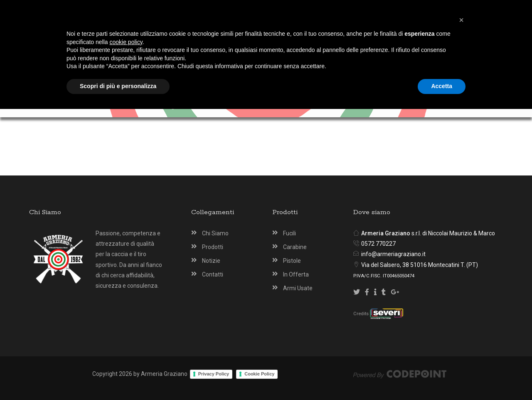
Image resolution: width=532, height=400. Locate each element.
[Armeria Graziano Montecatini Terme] (267, 38)
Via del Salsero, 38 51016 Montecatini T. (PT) (420, 265)
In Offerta (296, 274)
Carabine (295, 247)
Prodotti (213, 247)
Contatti (213, 274)
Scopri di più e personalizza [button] (118, 377)
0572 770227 (378, 244)
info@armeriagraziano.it (393, 254)
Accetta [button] (442, 377)
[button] (461, 311)
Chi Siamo (215, 233)
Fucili (289, 233)
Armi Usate (298, 288)
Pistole (292, 261)
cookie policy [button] (126, 333)
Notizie (211, 261)
